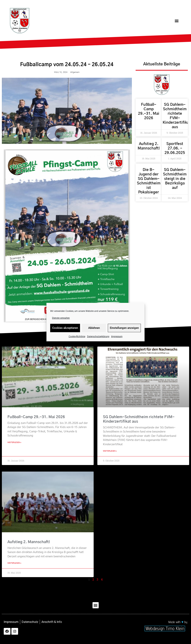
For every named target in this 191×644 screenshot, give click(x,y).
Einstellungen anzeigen (124, 328)
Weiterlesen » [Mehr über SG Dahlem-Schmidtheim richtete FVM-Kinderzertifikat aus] (110, 451)
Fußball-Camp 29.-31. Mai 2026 (36, 417)
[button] (177, 21)
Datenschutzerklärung (98, 336)
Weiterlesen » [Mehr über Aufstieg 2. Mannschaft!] (14, 563)
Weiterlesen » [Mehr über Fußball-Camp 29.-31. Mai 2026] (14, 442)
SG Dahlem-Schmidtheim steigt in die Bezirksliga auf (175, 179)
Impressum (117, 336)
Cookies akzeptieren (65, 328)
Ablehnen (94, 328)
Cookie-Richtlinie (77, 336)
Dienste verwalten (61, 318)
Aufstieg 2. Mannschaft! (29, 542)
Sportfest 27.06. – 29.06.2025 (175, 148)
